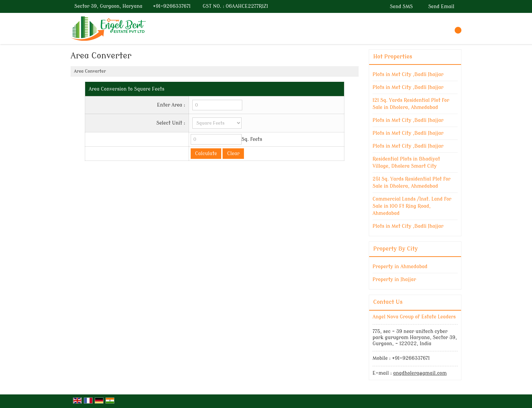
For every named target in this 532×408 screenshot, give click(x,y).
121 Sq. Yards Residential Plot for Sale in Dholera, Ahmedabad (411, 104)
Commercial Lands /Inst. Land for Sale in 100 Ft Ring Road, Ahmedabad (412, 206)
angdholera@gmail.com (420, 373)
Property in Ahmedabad (400, 267)
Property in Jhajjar (394, 280)
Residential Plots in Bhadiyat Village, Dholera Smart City (406, 163)
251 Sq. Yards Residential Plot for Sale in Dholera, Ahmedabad (412, 183)
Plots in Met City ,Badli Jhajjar (408, 75)
